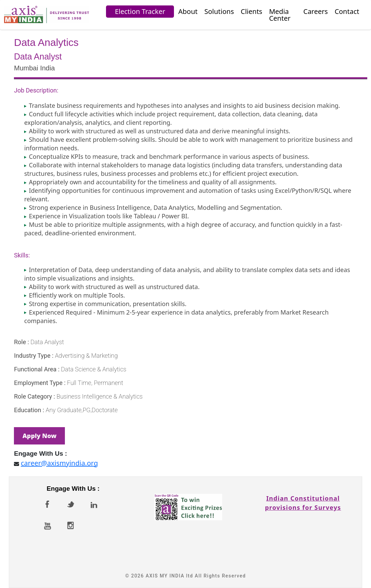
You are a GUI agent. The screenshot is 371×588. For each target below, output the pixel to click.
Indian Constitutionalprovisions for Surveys (303, 498)
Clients (252, 11)
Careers (316, 11)
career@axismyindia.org (59, 463)
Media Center (280, 15)
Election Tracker (140, 11)
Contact (347, 11)
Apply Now (39, 436)
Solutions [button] (219, 11)
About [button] (188, 11)
